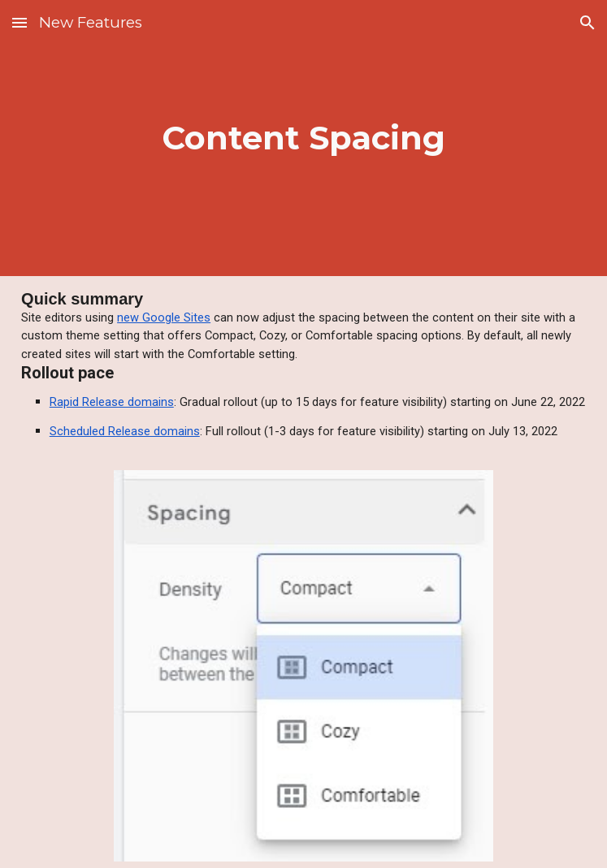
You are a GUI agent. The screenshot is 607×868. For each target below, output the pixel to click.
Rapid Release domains (112, 402)
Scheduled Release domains (125, 431)
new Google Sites (164, 317)
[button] (20, 22)
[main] (303, 138)
